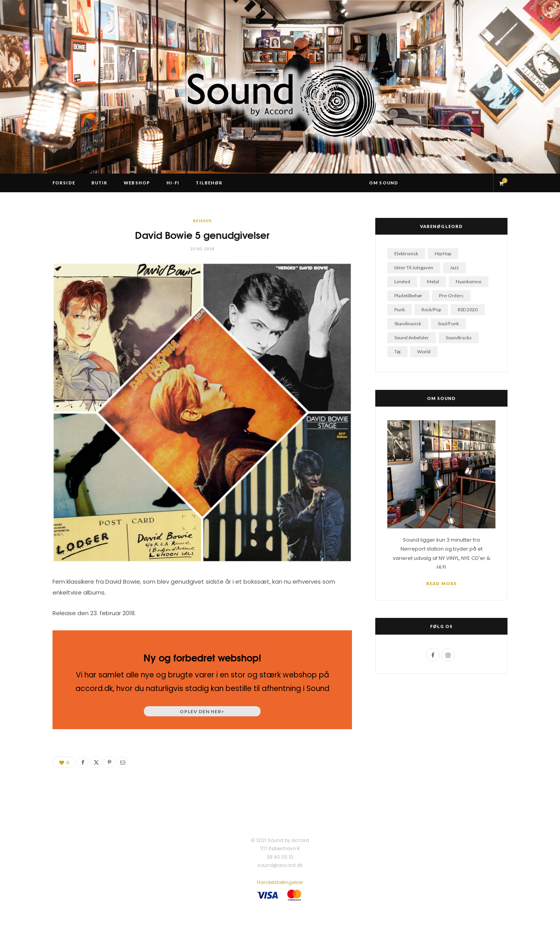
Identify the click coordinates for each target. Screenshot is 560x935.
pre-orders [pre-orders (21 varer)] (451, 296)
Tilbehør (209, 183)
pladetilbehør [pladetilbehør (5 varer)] (408, 296)
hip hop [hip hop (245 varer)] (443, 253)
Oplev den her (202, 711)
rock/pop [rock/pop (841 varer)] (431, 310)
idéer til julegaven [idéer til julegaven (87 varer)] (414, 268)
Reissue (202, 221)
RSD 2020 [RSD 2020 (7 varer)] (468, 310)
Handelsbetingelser (280, 882)
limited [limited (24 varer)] (402, 282)
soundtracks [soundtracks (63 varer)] (459, 338)
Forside (64, 183)
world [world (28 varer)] (424, 352)
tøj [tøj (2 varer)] (397, 352)
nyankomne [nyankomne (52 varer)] (469, 282)
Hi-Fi (173, 183)
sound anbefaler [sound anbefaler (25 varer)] (412, 338)
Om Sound (384, 183)
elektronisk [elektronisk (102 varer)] (406, 253)
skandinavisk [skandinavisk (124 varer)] (408, 324)
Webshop (137, 183)
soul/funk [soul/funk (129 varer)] (448, 324)
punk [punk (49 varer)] (400, 310)
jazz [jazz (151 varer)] (454, 268)
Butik (100, 183)
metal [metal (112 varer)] (433, 282)
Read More (441, 583)
